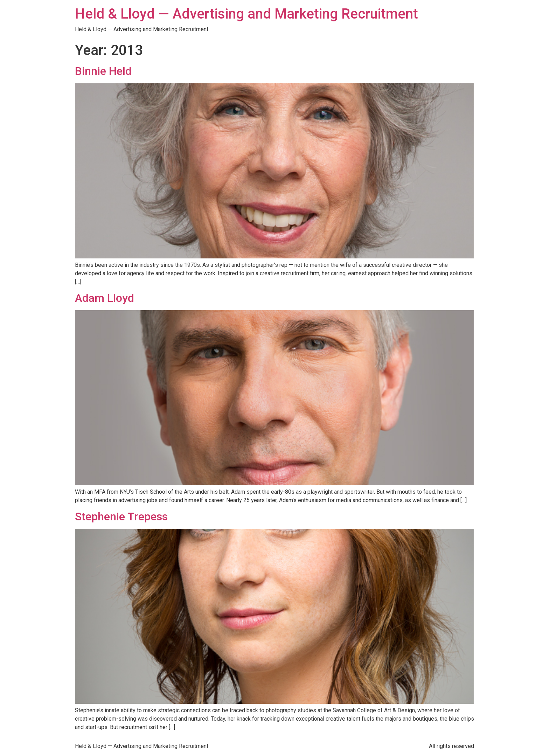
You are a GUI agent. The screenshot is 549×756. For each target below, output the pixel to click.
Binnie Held (103, 71)
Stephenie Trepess (121, 516)
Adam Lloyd (105, 298)
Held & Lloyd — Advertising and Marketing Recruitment (246, 14)
